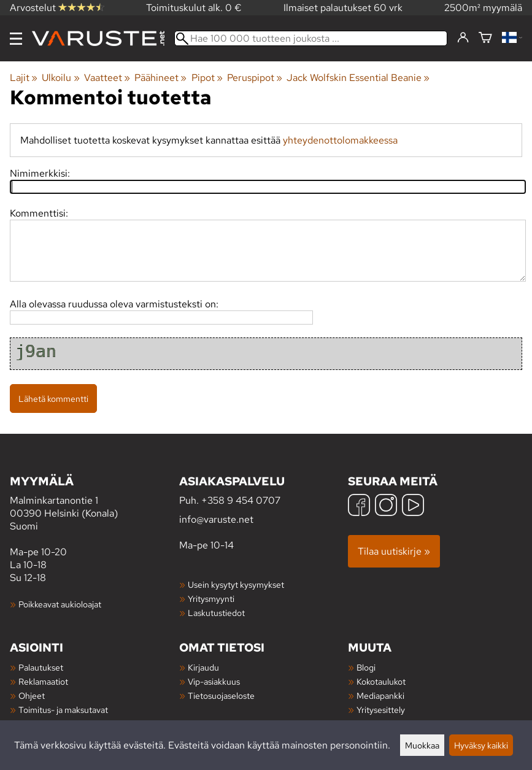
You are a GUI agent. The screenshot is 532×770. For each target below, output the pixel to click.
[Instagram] (386, 506)
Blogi (366, 667)
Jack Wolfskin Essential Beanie (358, 78)
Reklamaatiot (43, 681)
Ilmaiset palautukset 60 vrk (343, 8)
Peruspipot (255, 78)
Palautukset (41, 667)
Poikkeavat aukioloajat (60, 604)
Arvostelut (57, 8)
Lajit (24, 78)
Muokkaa (422, 745)
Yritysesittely (381, 710)
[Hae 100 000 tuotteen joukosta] (311, 38)
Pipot (207, 78)
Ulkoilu (60, 78)
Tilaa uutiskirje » (394, 551)
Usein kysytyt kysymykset (236, 584)
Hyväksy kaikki (481, 745)
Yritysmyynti (211, 599)
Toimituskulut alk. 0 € (194, 8)
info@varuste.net (216, 519)
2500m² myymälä (483, 8)
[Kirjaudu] (463, 38)
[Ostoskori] (485, 38)
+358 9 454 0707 (241, 500)
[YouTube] (413, 506)
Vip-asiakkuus (214, 681)
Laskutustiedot (216, 613)
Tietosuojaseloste (221, 695)
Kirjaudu (203, 667)
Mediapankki (380, 695)
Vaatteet (107, 78)
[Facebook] (359, 506)
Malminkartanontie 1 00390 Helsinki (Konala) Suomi (94, 503)
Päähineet (160, 78)
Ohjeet (32, 695)
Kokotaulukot (381, 681)
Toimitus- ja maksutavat (63, 710)
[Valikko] (16, 39)
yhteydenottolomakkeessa (340, 140)
